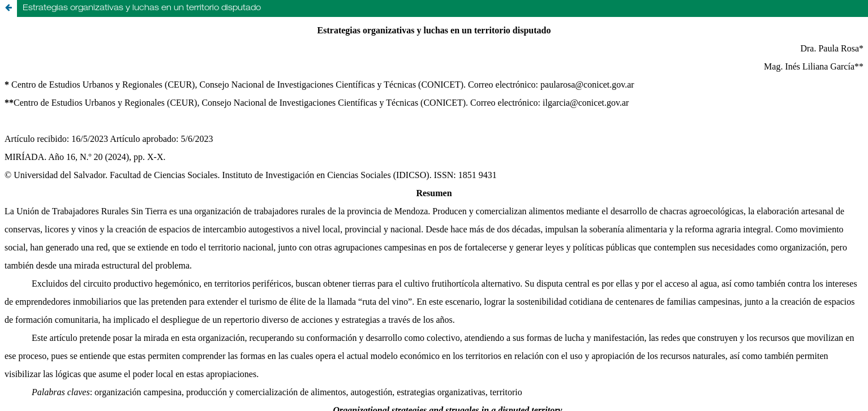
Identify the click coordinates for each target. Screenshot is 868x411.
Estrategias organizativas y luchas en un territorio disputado (142, 8)
